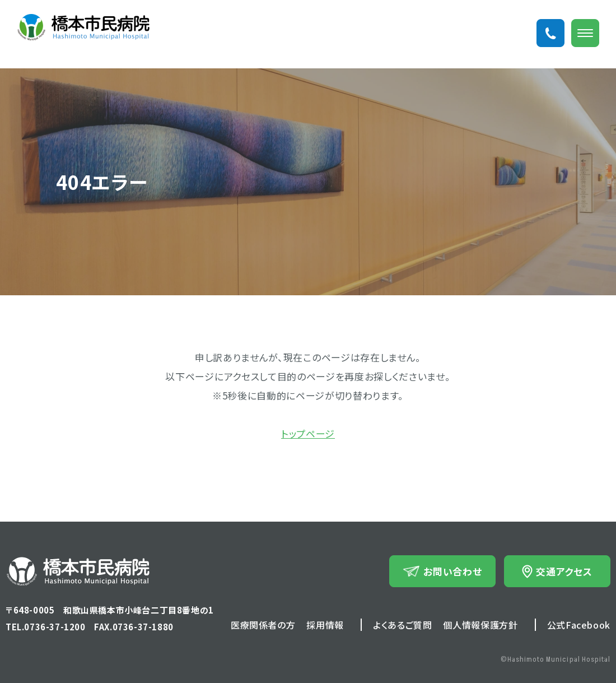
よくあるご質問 (402, 625)
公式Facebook (579, 625)
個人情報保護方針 (480, 625)
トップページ (308, 433)
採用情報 (325, 625)
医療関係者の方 (263, 625)
